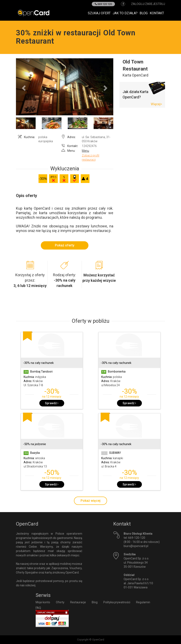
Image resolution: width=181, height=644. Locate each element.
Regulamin (143, 602)
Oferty (60, 602)
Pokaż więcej (90, 501)
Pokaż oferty (65, 245)
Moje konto (43, 602)
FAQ (38, 608)
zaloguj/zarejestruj (148, 4)
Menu (85, 151)
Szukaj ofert (99, 13)
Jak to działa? (125, 13)
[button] (23, 87)
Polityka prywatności (117, 602)
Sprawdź (52, 403)
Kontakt (157, 13)
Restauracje (78, 602)
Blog (144, 13)
